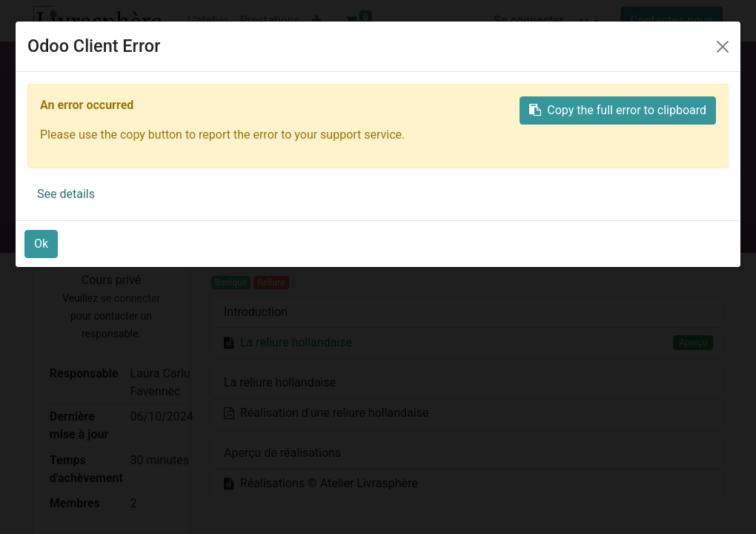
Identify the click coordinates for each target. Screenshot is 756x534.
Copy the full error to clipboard (618, 110)
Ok (41, 244)
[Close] (723, 47)
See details (66, 194)
